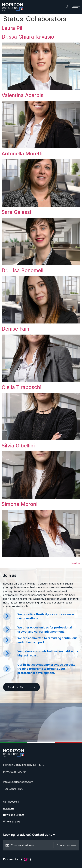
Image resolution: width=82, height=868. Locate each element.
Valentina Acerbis (23, 95)
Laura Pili (13, 28)
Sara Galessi (16, 212)
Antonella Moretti (22, 154)
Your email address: (30, 845)
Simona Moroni (20, 504)
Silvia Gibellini (18, 446)
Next (76, 563)
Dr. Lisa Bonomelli (23, 270)
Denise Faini (16, 329)
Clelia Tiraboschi (21, 387)
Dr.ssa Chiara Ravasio (28, 37)
